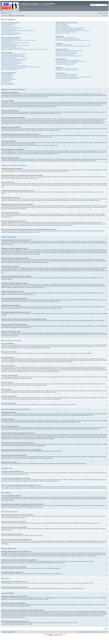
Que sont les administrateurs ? (62, 24)
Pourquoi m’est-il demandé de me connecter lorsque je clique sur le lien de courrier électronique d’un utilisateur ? (25, 49)
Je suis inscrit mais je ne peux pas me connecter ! (12, 28)
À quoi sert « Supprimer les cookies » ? (9, 34)
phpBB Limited (37, 598)
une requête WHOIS (23, 613)
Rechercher (104, 5)
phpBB (51, 634)
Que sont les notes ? (6, 82)
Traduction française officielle (53, 635)
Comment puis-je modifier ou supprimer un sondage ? (12, 60)
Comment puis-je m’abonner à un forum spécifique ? (67, 63)
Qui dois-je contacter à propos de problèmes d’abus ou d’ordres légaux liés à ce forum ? (74, 77)
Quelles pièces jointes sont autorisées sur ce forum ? (67, 69)
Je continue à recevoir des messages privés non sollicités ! (68, 39)
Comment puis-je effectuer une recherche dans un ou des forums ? (69, 51)
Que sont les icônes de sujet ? (8, 84)
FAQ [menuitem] (10, 13)
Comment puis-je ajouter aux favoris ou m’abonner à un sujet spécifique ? (71, 62)
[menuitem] (105, 13)
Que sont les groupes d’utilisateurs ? (63, 27)
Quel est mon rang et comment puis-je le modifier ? (12, 48)
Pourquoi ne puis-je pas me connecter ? (10, 29)
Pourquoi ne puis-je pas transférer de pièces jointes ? (12, 63)
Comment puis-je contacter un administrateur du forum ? (67, 78)
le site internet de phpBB (87, 200)
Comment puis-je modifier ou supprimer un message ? (13, 55)
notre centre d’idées (81, 605)
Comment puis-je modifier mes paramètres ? (11, 39)
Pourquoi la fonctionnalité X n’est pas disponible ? (66, 76)
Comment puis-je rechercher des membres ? (65, 54)
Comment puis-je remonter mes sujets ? (10, 70)
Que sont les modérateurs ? (61, 25)
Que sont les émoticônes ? (7, 77)
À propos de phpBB (38, 599)
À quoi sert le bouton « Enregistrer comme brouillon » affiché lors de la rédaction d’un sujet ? (20, 67)
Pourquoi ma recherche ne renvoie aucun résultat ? (66, 52)
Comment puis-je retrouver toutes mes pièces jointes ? (67, 70)
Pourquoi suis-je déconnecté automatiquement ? (11, 33)
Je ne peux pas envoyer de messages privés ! (65, 38)
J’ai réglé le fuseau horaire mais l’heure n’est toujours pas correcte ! (15, 43)
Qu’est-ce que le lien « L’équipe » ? (63, 33)
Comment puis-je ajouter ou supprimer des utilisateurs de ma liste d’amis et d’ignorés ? (74, 46)
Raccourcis (5, 13)
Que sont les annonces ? (6, 81)
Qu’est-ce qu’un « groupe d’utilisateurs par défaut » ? (67, 32)
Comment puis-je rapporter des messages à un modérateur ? (14, 66)
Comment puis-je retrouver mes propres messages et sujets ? (68, 56)
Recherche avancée (107, 5)
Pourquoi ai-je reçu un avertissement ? (9, 64)
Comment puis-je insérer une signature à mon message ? (13, 56)
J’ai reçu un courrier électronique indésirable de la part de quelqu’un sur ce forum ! (73, 40)
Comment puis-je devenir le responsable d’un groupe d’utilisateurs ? (70, 29)
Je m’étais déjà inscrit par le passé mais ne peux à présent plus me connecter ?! (18, 31)
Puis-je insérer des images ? (7, 78)
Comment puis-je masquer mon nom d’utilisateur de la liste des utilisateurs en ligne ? (19, 40)
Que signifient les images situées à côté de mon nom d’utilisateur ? (15, 45)
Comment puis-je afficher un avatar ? (9, 47)
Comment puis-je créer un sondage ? (9, 58)
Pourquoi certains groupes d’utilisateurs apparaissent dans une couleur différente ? (73, 31)
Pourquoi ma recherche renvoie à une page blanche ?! (67, 53)
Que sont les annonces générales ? (9, 79)
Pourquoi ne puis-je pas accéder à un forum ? (11, 62)
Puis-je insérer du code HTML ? (8, 75)
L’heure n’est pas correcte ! (7, 42)
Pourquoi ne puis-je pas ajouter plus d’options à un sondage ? (14, 59)
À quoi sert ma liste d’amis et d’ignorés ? (64, 45)
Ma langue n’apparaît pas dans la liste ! (9, 44)
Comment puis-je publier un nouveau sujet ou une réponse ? (14, 54)
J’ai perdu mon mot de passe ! (8, 32)
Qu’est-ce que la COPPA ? (7, 25)
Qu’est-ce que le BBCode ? (7, 74)
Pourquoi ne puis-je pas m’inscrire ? (9, 27)
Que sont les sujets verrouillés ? (8, 83)
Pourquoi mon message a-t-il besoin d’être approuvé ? (13, 68)
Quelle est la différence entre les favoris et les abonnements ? (68, 60)
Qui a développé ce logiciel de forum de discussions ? (67, 74)
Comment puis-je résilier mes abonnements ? (65, 64)
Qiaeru (61, 635)
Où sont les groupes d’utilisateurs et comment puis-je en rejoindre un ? (70, 28)
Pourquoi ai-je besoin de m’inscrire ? (9, 24)
